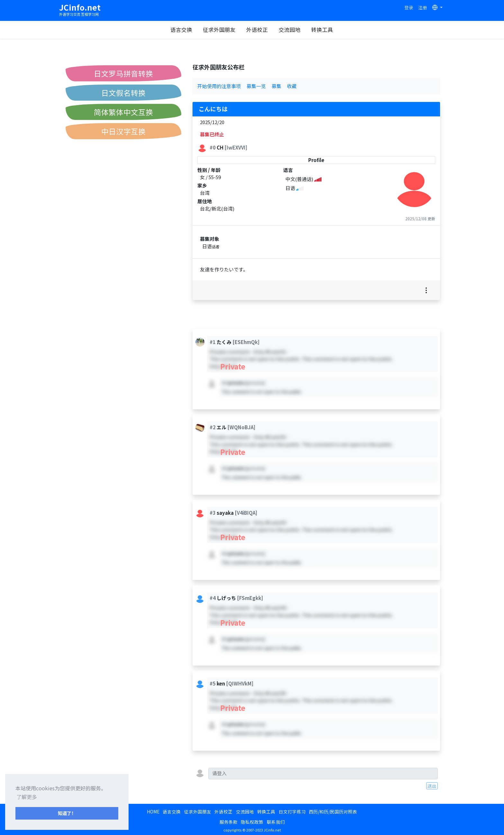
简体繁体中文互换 (123, 112)
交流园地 (290, 30)
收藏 (292, 86)
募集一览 (256, 86)
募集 (276, 86)
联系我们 (276, 822)
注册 (423, 7)
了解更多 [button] (27, 797)
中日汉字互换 (123, 131)
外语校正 (257, 30)
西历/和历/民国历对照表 (333, 812)
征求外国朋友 (219, 30)
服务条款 (229, 822)
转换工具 (322, 30)
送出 (432, 786)
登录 (409, 7)
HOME (153, 812)
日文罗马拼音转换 (123, 73)
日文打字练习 (292, 812)
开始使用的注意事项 (219, 86)
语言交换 (181, 30)
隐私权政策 (252, 822)
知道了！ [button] (67, 813)
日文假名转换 (123, 93)
